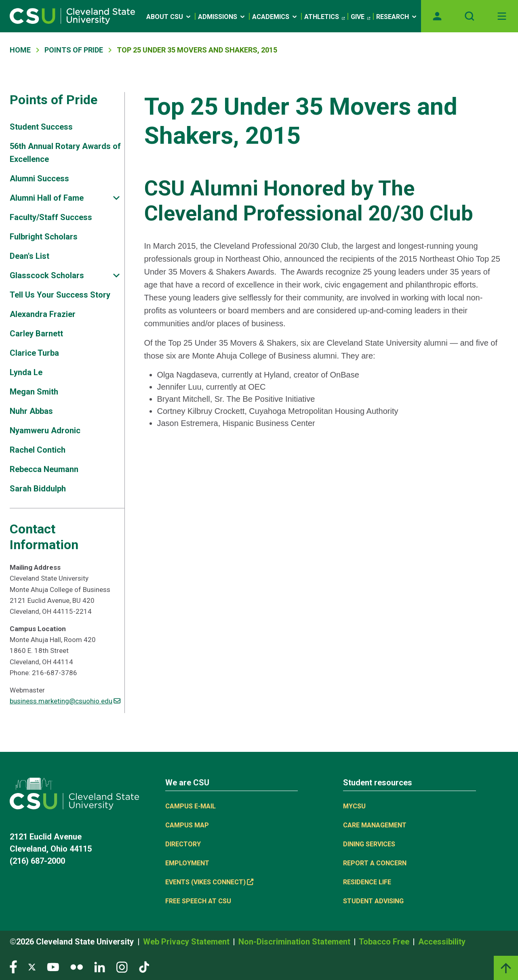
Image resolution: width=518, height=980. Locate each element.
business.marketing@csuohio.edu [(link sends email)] (65, 701)
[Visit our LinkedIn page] (100, 966)
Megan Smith (34, 392)
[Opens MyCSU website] (437, 16)
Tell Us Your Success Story (60, 295)
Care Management (375, 825)
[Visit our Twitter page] (32, 966)
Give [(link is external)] (360, 17)
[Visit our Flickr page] (77, 966)
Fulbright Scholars (44, 237)
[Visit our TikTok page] (144, 966)
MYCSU (354, 806)
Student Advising (373, 901)
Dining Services (369, 844)
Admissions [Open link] (222, 17)
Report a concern (375, 863)
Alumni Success (39, 178)
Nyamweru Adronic (45, 430)
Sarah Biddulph (38, 489)
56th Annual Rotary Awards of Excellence (65, 153)
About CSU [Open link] (169, 17)
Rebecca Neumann (44, 469)
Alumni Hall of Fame (47, 198)
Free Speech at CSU (198, 901)
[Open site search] (470, 16)
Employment (187, 863)
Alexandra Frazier (43, 314)
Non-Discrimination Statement (295, 942)
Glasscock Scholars (47, 275)
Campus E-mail (191, 806)
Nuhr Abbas (31, 411)
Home (20, 50)
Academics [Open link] (275, 17)
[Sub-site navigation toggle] (116, 198)
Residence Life (367, 882)
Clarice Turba (34, 353)
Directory (183, 844)
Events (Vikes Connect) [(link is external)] (209, 882)
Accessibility (442, 942)
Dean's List (29, 256)
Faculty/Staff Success (51, 217)
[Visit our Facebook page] (13, 966)
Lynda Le (26, 372)
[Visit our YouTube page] (53, 966)
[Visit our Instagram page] (122, 966)
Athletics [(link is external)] (324, 17)
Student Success (41, 127)
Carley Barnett (36, 334)
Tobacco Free (385, 942)
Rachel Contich (38, 450)
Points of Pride (74, 50)
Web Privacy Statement (187, 942)
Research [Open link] (397, 17)
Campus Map (187, 825)
